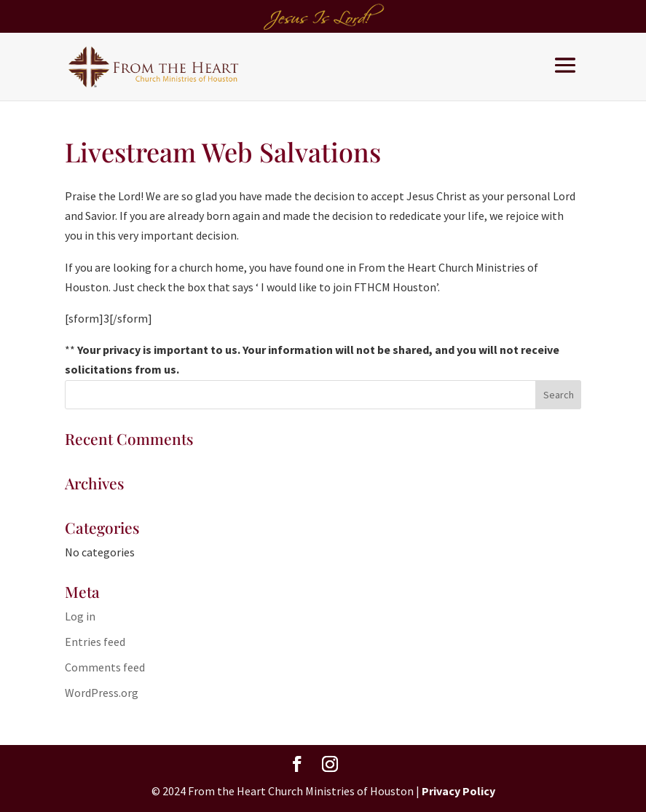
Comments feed (105, 667)
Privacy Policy (458, 791)
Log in (80, 616)
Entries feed (95, 642)
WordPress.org (102, 693)
